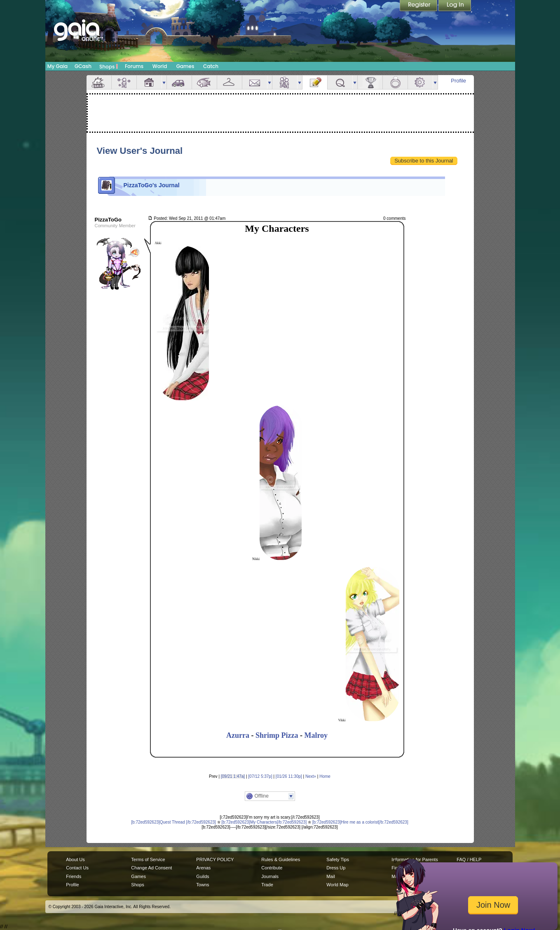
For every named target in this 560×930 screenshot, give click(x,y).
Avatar (124, 82)
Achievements (370, 82)
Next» (311, 776)
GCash (83, 66)
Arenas (203, 868)
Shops (109, 66)
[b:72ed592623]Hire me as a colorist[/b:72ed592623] (360, 822)
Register (419, 6)
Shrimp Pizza (277, 735)
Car (179, 82)
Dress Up (336, 868)
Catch (211, 66)
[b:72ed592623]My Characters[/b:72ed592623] (264, 822)
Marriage (395, 82)
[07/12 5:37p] (260, 776)
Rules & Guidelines (281, 859)
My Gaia (57, 66)
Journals (270, 876)
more (164, 82)
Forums (134, 66)
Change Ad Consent (151, 868)
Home (325, 776)
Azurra (238, 735)
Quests (340, 82)
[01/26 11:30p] (289, 776)
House (149, 82)
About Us (75, 859)
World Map (337, 885)
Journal (315, 82)
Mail (255, 82)
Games (185, 66)
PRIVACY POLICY (215, 859)
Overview (99, 82)
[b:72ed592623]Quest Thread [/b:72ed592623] (173, 822)
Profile (458, 81)
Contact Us (77, 868)
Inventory (230, 82)
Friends (285, 82)
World (160, 66)
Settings (420, 82)
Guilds (203, 876)
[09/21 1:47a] (233, 776)
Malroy (316, 735)
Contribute (272, 868)
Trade (267, 885)
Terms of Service (148, 859)
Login (455, 6)
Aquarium (204, 82)
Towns (203, 885)
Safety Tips (338, 859)
